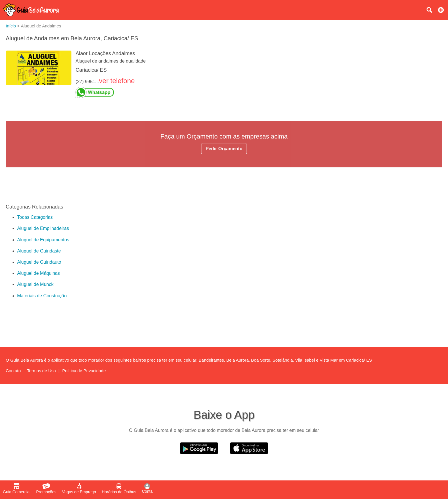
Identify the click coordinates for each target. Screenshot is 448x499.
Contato (13, 371)
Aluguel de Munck (35, 284)
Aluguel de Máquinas (38, 273)
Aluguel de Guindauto (39, 262)
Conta (147, 488)
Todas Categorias (35, 217)
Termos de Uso (42, 371)
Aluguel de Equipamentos (43, 240)
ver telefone (117, 81)
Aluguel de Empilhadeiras (43, 228)
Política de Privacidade (84, 371)
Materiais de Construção (42, 296)
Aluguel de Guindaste (39, 251)
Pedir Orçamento (224, 149)
